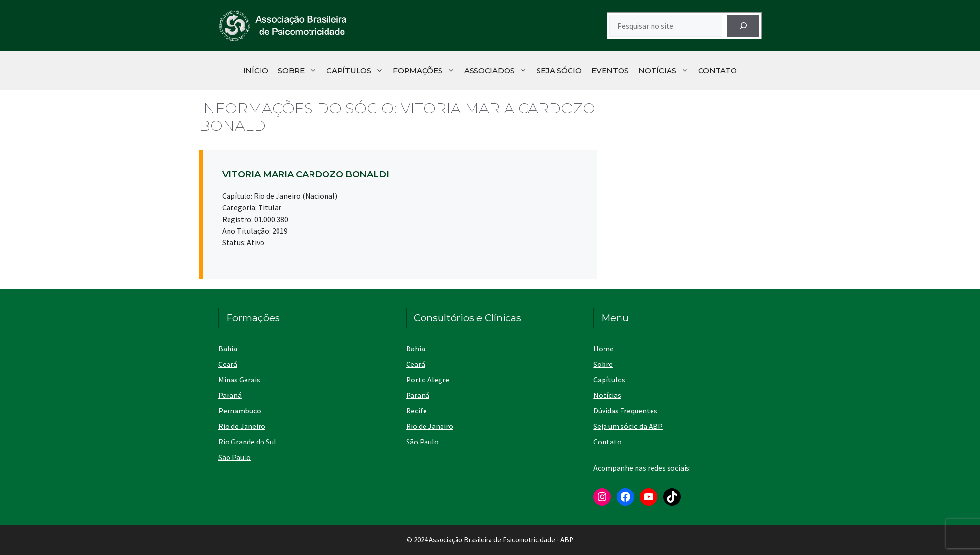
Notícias (666, 71)
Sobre (300, 71)
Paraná (230, 395)
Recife (416, 411)
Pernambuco (240, 411)
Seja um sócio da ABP (628, 426)
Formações (426, 71)
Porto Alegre (428, 380)
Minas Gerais (239, 380)
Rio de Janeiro (242, 426)
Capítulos (357, 71)
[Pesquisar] (743, 26)
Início (256, 71)
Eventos (610, 71)
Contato (718, 71)
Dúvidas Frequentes (625, 411)
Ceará (228, 364)
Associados (498, 71)
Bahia (228, 349)
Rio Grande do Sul (247, 442)
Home (604, 349)
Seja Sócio (559, 71)
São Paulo (235, 457)
